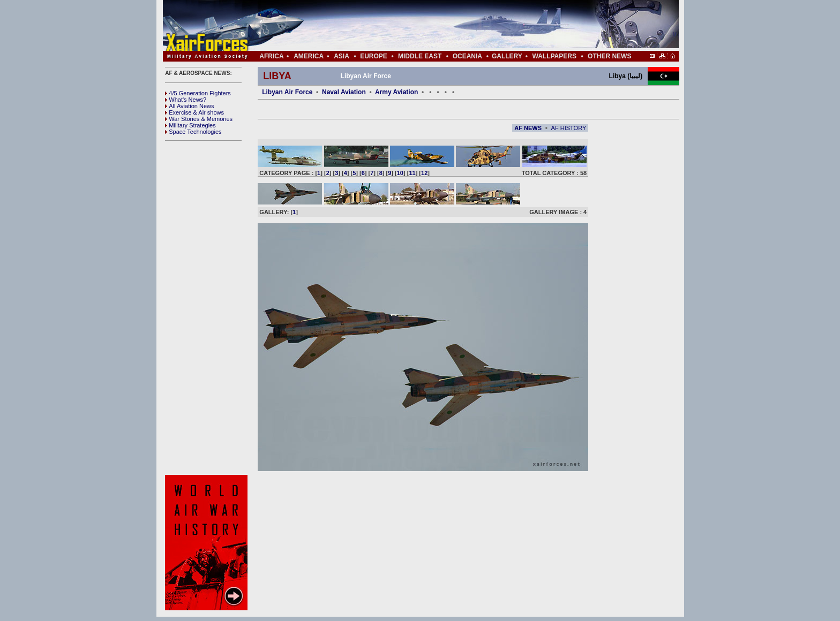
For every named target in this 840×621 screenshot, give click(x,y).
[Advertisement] (453, 26)
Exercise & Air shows (194, 112)
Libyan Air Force (287, 92)
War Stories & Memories (199, 119)
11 (412, 173)
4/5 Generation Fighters (199, 93)
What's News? (186, 100)
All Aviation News (189, 106)
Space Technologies (193, 132)
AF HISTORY (569, 128)
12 (424, 173)
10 (400, 173)
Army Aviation (396, 92)
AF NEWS (528, 128)
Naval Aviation (344, 92)
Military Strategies (190, 125)
